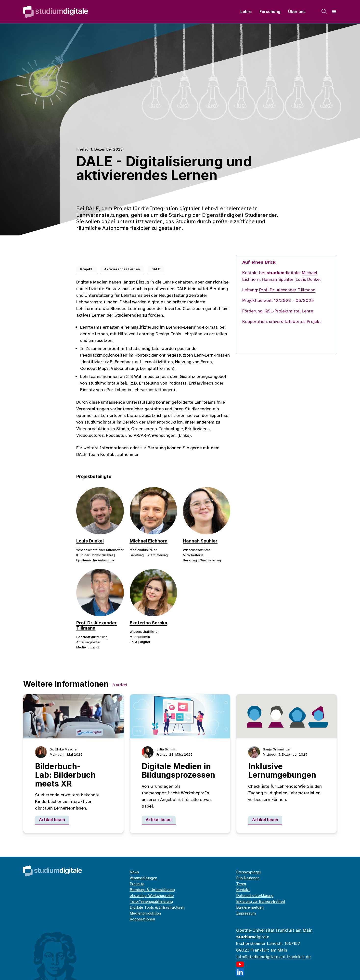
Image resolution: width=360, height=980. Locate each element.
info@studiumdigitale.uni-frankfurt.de (273, 957)
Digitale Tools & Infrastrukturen (157, 908)
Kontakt (243, 890)
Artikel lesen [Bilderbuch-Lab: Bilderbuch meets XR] (52, 820)
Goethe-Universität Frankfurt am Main (274, 931)
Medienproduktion (145, 913)
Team (241, 884)
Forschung (270, 12)
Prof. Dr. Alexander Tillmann (287, 290)
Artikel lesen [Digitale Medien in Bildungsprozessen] (159, 820)
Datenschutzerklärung (255, 896)
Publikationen (248, 878)
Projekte (137, 884)
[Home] (56, 12)
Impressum (246, 913)
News (134, 872)
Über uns (297, 12)
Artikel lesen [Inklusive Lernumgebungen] (265, 820)
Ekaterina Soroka (148, 623)
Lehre (246, 12)
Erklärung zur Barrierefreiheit (261, 902)
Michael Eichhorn (149, 541)
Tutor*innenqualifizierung (151, 902)
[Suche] (324, 12)
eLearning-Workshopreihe (152, 896)
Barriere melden (250, 908)
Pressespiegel (249, 872)
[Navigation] (334, 12)
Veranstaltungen (143, 878)
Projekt (86, 269)
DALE (156, 269)
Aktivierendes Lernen (122, 269)
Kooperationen (142, 919)
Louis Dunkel (90, 541)
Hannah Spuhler (200, 541)
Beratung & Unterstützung (152, 890)
